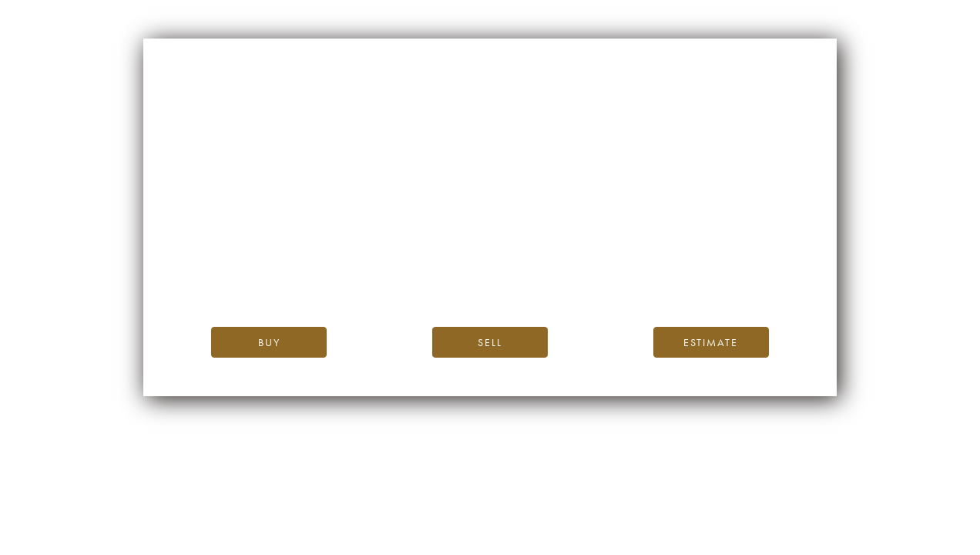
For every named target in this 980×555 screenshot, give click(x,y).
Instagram (670, 279)
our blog (447, 279)
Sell (490, 342)
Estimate (711, 342)
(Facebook (612, 279)
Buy (269, 342)
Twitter (738, 279)
